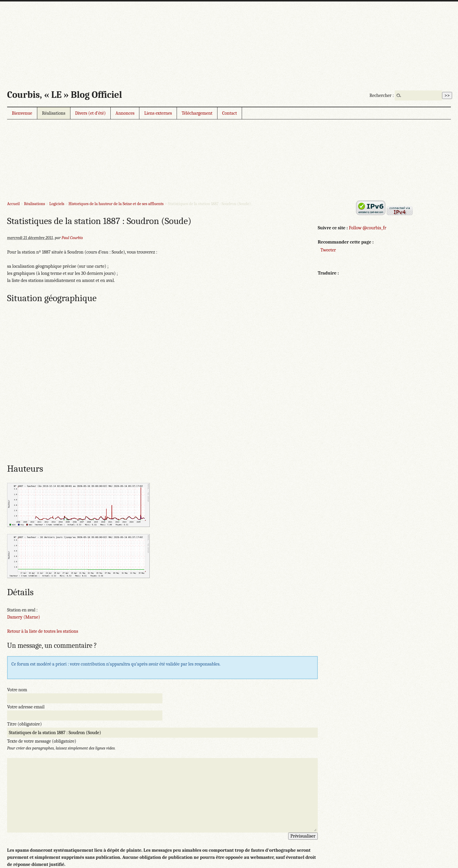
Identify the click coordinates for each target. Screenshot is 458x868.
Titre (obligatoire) (24, 724)
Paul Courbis (72, 238)
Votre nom (17, 690)
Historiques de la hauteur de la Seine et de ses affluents (116, 204)
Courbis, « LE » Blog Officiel (64, 95)
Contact (230, 113)
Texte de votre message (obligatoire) (42, 741)
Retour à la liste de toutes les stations (43, 631)
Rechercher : (382, 95)
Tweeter (328, 250)
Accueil (13, 204)
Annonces (125, 113)
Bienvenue (22, 113)
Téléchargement (197, 113)
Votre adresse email (26, 707)
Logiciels (57, 204)
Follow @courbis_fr (367, 228)
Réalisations (54, 113)
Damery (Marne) (24, 617)
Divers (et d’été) (91, 113)
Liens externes (158, 113)
